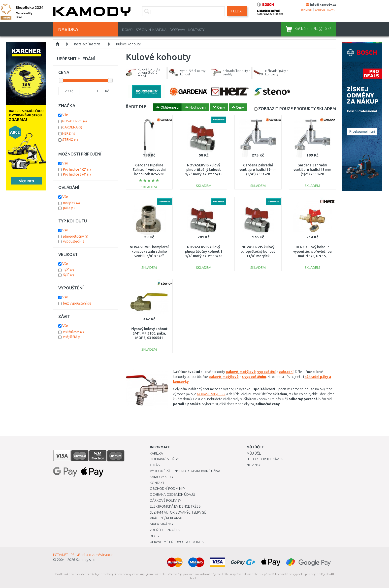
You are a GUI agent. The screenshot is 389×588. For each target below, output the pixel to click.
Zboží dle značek (165, 530)
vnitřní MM (73, 332)
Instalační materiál (88, 44)
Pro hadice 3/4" (77, 174)
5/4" (68, 275)
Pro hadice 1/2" (77, 169)
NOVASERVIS (207, 394)
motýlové (231, 377)
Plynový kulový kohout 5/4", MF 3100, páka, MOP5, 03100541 (149, 333)
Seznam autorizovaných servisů (178, 512)
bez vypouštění (77, 303)
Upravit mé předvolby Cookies (177, 542)
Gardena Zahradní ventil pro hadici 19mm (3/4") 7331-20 (258, 170)
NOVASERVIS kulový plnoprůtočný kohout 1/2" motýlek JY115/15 (204, 170)
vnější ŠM (72, 337)
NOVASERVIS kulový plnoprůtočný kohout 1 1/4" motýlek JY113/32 (204, 251)
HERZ (221, 394)
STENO (70, 140)
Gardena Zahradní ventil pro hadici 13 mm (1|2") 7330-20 (312, 170)
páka (69, 208)
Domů (127, 30)
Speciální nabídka (151, 30)
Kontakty (196, 30)
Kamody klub (161, 477)
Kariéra (156, 453)
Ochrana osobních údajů (173, 495)
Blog (154, 536)
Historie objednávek (265, 459)
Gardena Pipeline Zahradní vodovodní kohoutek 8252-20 (149, 170)
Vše (65, 115)
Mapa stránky (162, 524)
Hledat (237, 11)
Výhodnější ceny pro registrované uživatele (189, 471)
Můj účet (255, 453)
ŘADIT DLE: (137, 107)
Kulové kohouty (128, 44)
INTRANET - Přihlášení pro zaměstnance (83, 555)
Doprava (177, 30)
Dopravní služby (164, 459)
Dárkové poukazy (165, 500)
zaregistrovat (325, 10)
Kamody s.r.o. (86, 560)
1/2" (68, 270)
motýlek (71, 203)
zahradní (286, 372)
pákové (232, 372)
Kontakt (157, 483)
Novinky (254, 465)
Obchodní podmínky (167, 489)
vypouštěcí (266, 372)
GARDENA (72, 127)
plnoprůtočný (76, 236)
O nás (155, 465)
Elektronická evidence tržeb (175, 506)
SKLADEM (297, 108)
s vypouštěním (254, 377)
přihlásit (306, 10)
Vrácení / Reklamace (168, 518)
